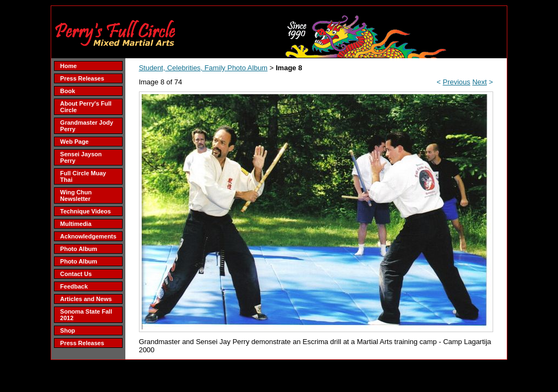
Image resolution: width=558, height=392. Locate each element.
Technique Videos (85, 211)
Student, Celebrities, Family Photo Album (203, 68)
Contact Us (76, 274)
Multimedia (75, 224)
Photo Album (78, 249)
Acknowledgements (88, 236)
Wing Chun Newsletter (76, 195)
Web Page (74, 142)
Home (68, 66)
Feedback (74, 286)
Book (68, 91)
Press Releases (82, 78)
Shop (68, 330)
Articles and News (86, 299)
